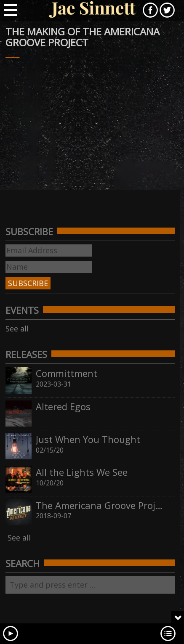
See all (17, 329)
